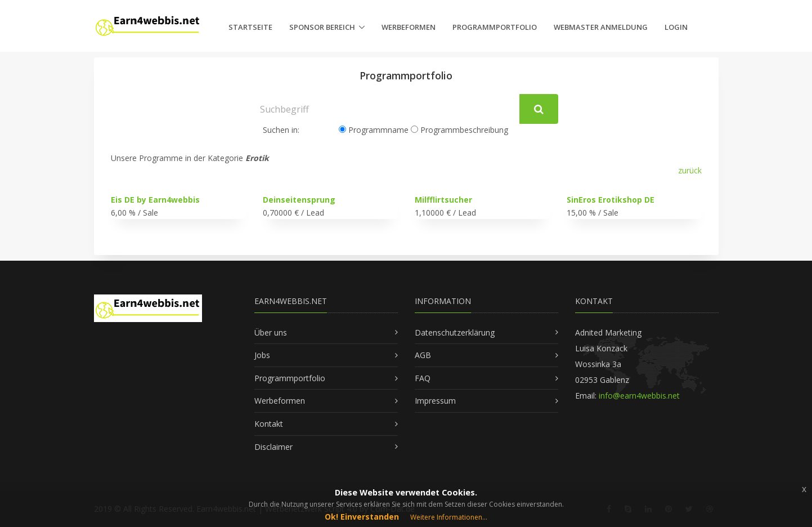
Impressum (435, 401)
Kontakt (269, 424)
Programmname (374, 130)
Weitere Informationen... (449, 517)
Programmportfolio (495, 27)
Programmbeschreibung (459, 130)
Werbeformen (409, 27)
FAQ (423, 378)
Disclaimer (273, 447)
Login (676, 27)
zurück (690, 170)
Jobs (262, 355)
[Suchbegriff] (387, 109)
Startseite (250, 27)
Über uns (271, 332)
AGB (423, 355)
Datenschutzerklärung (455, 332)
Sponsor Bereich (322, 27)
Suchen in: (281, 130)
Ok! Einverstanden (362, 517)
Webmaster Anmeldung (601, 27)
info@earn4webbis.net (639, 396)
